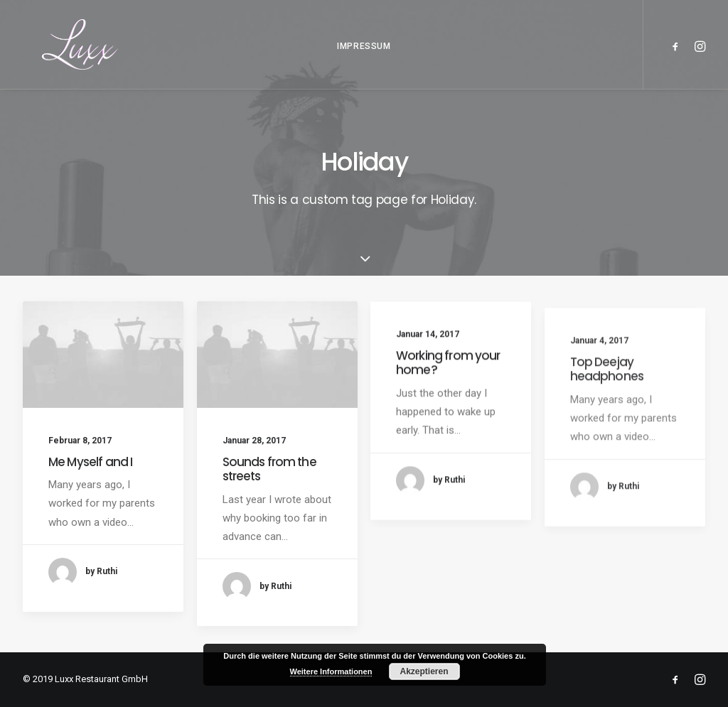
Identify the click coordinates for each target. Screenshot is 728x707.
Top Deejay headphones (607, 401)
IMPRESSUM (364, 57)
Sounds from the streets (269, 471)
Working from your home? (448, 370)
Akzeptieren (424, 671)
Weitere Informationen (331, 671)
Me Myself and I (90, 462)
